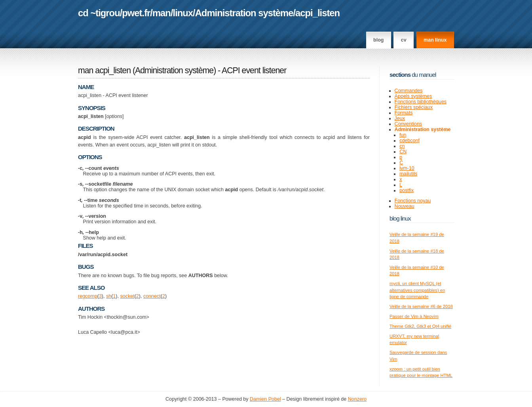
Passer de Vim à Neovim (414, 316)
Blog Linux (400, 218)
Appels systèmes (413, 96)
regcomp (88, 296)
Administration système (244, 13)
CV (404, 40)
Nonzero (357, 399)
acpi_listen (317, 13)
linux (183, 13)
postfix (407, 190)
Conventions (408, 124)
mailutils (408, 174)
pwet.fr (136, 13)
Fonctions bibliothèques (421, 102)
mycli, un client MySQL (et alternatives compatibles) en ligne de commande (417, 290)
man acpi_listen (104, 70)
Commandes (409, 91)
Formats (404, 113)
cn (402, 146)
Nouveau (405, 206)
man (161, 13)
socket (127, 296)
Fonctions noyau (413, 201)
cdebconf (409, 141)
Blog (378, 40)
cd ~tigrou (99, 13)
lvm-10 (407, 168)
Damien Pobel (265, 399)
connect (152, 296)
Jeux (400, 118)
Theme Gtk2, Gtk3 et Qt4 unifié (420, 326)
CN (403, 152)
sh (109, 296)
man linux (435, 40)
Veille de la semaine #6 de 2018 (421, 306)
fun (403, 135)
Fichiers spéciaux (414, 107)
